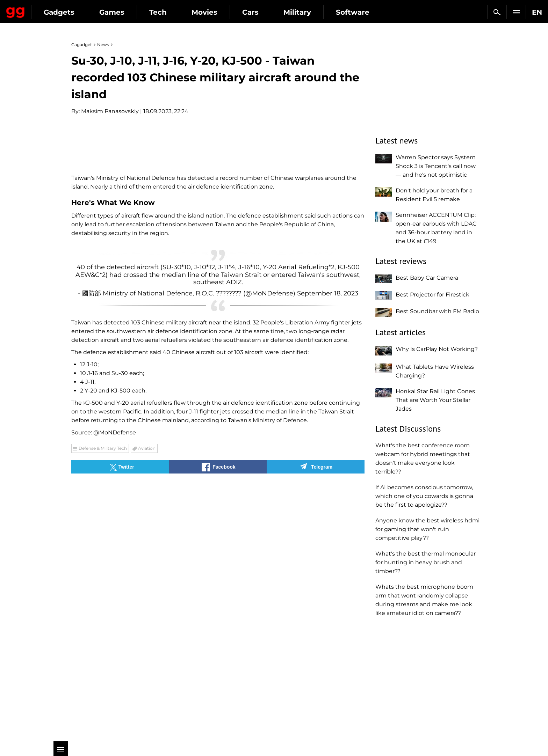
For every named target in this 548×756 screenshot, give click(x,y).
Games (175, 12)
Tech (221, 12)
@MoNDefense (115, 594)
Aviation (147, 610)
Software (416, 12)
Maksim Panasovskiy (110, 111)
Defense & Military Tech (103, 610)
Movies (267, 12)
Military (360, 12)
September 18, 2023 (328, 455)
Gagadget (47, 9)
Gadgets (122, 12)
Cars (313, 12)
